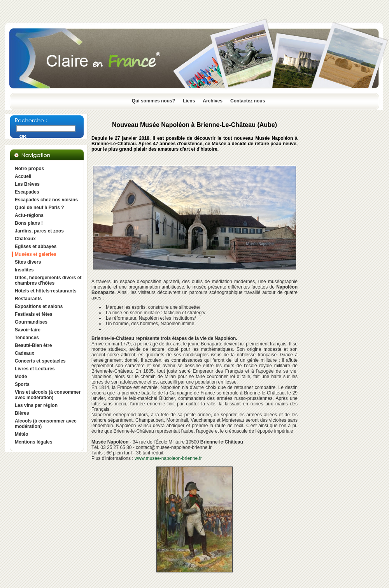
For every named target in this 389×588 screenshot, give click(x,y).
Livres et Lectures (35, 369)
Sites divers (28, 262)
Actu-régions (29, 215)
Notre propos (29, 169)
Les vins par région (36, 405)
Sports (22, 384)
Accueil (23, 176)
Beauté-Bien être (33, 345)
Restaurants (28, 299)
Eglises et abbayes (36, 246)
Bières (22, 413)
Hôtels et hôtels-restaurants (46, 291)
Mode (21, 377)
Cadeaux (25, 353)
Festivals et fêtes (34, 314)
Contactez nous (248, 101)
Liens (189, 101)
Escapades (27, 192)
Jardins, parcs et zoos (39, 231)
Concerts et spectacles (40, 361)
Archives (213, 101)
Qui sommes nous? (153, 101)
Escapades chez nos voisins (46, 200)
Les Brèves (27, 184)
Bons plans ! (29, 223)
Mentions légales (34, 442)
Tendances (27, 338)
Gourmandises (31, 322)
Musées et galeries (36, 254)
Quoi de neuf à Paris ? (39, 208)
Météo (22, 434)
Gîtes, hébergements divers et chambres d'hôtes (48, 280)
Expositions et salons (39, 306)
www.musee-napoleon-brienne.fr (168, 458)
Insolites (24, 270)
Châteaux (25, 239)
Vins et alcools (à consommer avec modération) (48, 395)
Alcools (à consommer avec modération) (46, 424)
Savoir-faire (28, 330)
